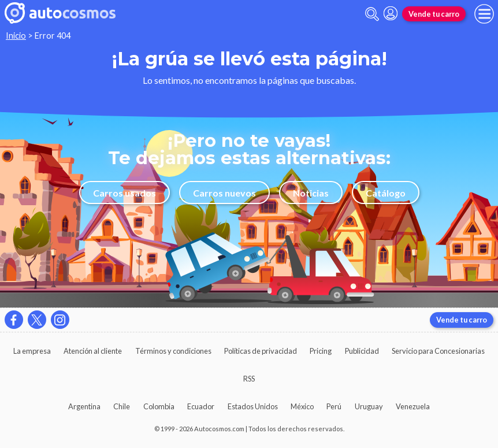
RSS (249, 379)
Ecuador (201, 406)
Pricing (321, 351)
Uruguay (369, 406)
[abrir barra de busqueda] (372, 14)
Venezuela (413, 406)
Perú (334, 406)
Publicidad (362, 351)
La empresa (32, 351)
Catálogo (386, 193)
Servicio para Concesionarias (438, 351)
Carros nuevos (224, 193)
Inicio (16, 36)
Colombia (159, 406)
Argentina (84, 406)
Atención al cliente (93, 351)
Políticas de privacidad (261, 351)
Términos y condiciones (173, 351)
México (302, 406)
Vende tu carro (434, 14)
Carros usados (125, 193)
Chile (122, 406)
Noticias (311, 193)
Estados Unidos (253, 406)
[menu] (484, 14)
